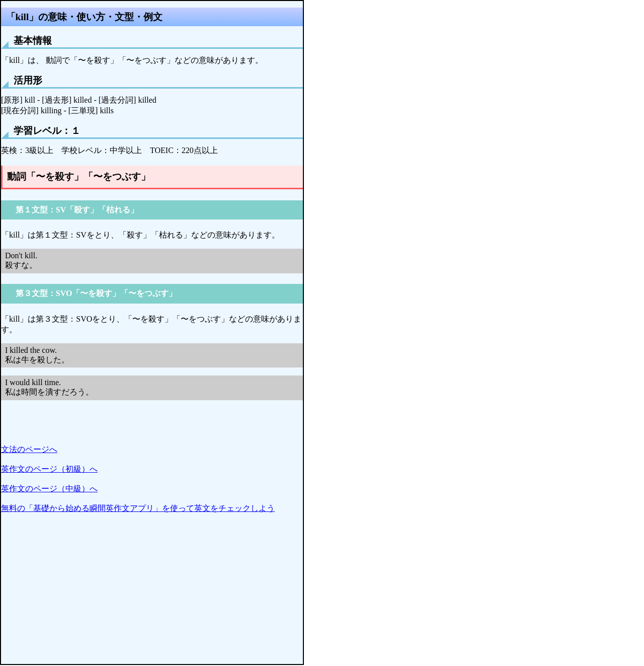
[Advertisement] (152, 594)
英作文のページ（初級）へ (49, 469)
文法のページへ (29, 449)
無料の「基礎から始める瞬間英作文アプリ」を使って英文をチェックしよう (138, 508)
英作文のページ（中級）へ (49, 489)
